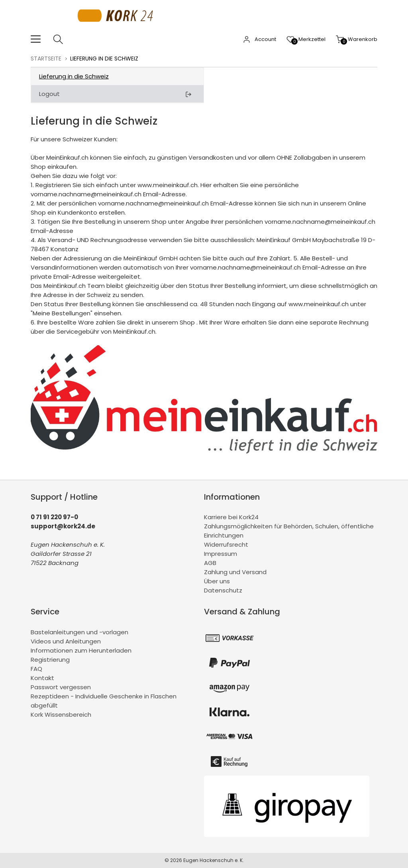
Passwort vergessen (61, 687)
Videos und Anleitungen (66, 641)
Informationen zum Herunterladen (81, 650)
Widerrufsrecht (226, 544)
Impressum (221, 554)
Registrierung (50, 660)
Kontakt (42, 678)
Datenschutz (223, 590)
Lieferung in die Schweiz (74, 76)
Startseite (46, 59)
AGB (210, 563)
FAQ (36, 669)
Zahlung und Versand (235, 572)
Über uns (217, 581)
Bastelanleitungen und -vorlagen (79, 632)
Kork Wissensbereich (61, 715)
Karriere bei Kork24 (231, 517)
